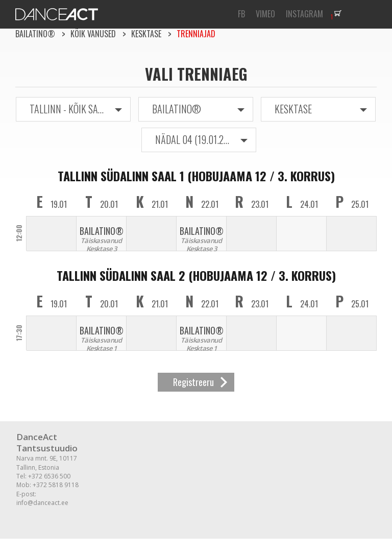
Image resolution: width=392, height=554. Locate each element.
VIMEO (265, 14)
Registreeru (193, 382)
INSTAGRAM (304, 14)
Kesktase (146, 34)
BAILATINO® (35, 34)
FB (241, 14)
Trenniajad (196, 34)
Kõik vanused (93, 34)
